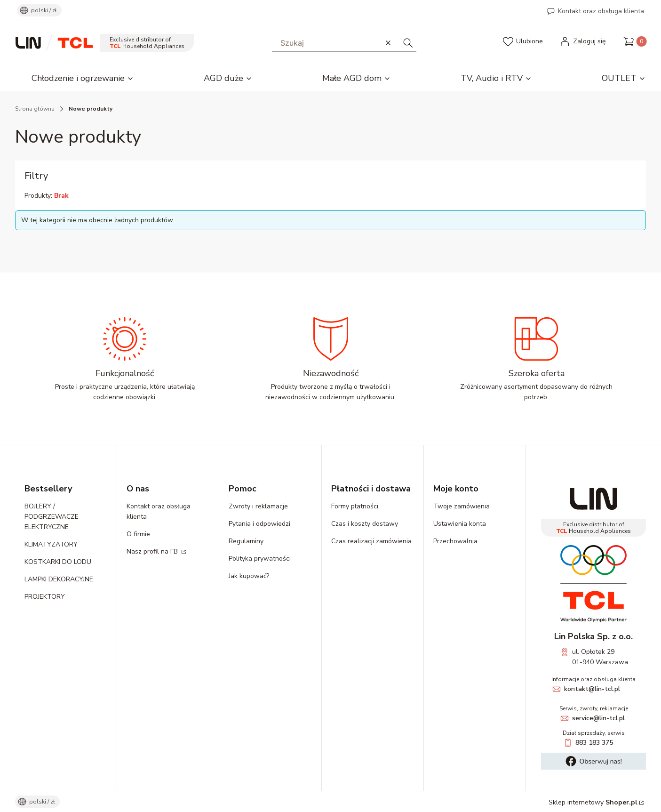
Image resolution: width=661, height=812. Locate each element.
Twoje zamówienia (462, 506)
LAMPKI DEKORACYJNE (59, 579)
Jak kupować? (249, 576)
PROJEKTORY (45, 597)
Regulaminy (246, 541)
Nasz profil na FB (153, 551)
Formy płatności (355, 506)
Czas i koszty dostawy (365, 524)
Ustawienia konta (460, 524)
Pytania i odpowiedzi (259, 524)
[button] (408, 43)
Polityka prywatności (260, 559)
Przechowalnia (455, 541)
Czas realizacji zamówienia (371, 541)
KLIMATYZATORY (51, 544)
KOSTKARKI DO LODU (58, 562)
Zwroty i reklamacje (258, 506)
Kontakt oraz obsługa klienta (601, 11)
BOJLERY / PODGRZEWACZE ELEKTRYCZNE (52, 517)
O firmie (138, 534)
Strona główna (35, 109)
